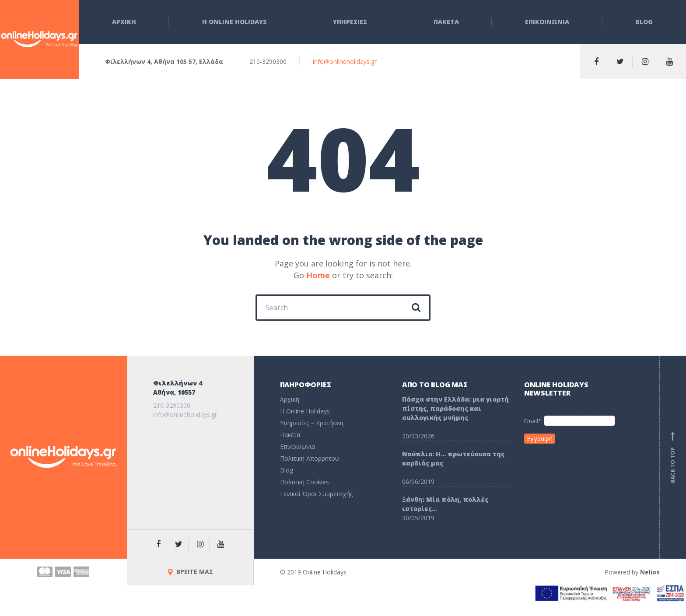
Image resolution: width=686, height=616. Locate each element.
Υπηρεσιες (350, 22)
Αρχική (290, 399)
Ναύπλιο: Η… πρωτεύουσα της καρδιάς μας (453, 458)
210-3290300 (172, 405)
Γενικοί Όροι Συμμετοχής (316, 494)
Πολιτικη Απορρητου (310, 458)
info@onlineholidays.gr (345, 61)
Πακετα (446, 22)
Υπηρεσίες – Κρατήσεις (312, 423)
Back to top (673, 457)
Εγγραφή (540, 439)
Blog (644, 22)
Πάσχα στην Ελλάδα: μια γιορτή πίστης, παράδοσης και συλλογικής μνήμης (455, 408)
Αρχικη (124, 22)
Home (318, 275)
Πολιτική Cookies (304, 482)
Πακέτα (290, 435)
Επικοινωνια (547, 22)
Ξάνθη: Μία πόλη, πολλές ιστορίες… (445, 504)
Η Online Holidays (234, 22)
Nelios (650, 572)
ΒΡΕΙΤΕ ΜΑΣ (191, 572)
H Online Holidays (305, 411)
